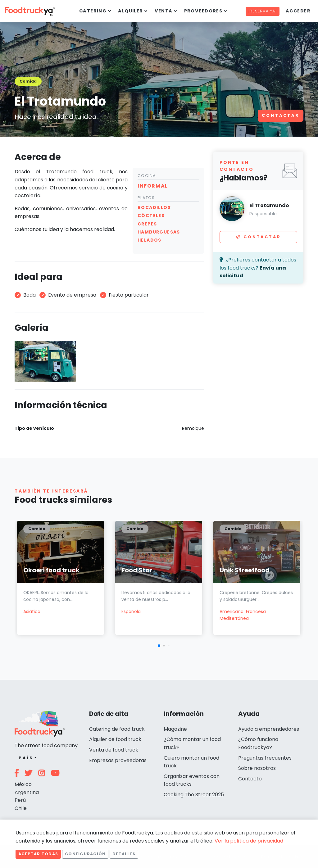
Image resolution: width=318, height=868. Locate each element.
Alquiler (131, 11)
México (23, 784)
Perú (20, 800)
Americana (232, 611)
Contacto (250, 779)
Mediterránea (234, 618)
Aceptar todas (38, 854)
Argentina (27, 792)
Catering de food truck (117, 729)
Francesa (256, 611)
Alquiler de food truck (115, 739)
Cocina (147, 176)
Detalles (124, 854)
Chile (21, 808)
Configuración (85, 854)
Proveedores (203, 11)
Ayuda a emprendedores (269, 729)
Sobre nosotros (257, 768)
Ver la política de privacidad (249, 841)
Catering (93, 11)
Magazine (175, 729)
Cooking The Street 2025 (194, 795)
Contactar (281, 115)
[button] (159, 646)
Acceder (298, 11)
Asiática (32, 611)
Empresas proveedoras (118, 760)
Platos (146, 198)
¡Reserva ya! (263, 11)
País (26, 758)
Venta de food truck (114, 750)
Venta (164, 11)
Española (131, 611)
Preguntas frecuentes (265, 758)
